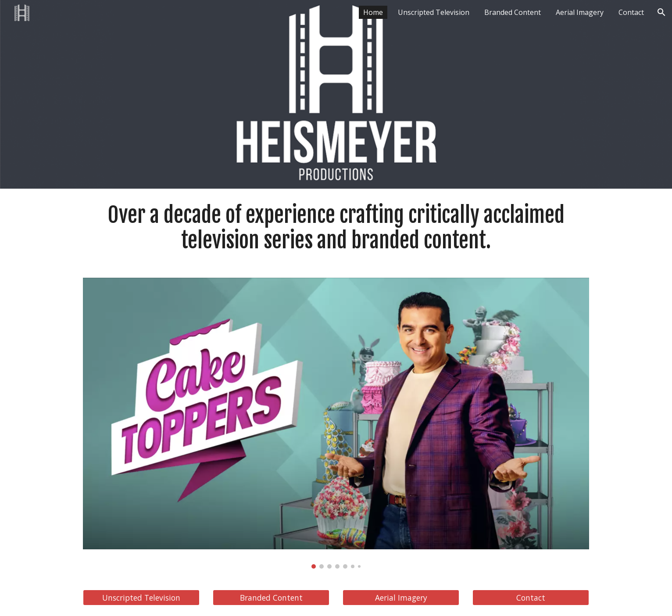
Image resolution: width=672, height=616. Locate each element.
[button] (661, 12)
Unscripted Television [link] (434, 12)
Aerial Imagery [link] (580, 12)
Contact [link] (631, 12)
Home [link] (373, 12)
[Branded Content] (271, 598)
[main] (336, 228)
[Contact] (531, 598)
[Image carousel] (336, 423)
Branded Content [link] (513, 12)
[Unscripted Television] (141, 598)
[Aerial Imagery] (401, 598)
